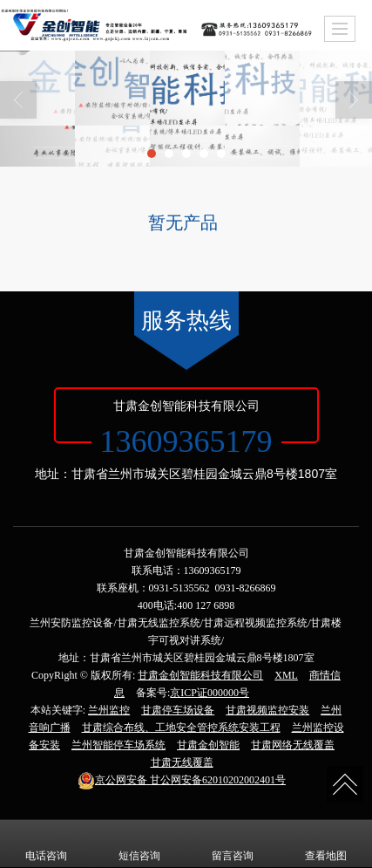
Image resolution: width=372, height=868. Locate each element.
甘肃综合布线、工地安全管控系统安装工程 (181, 728)
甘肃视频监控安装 (267, 710)
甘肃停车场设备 (178, 710)
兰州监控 (109, 710)
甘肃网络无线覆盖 (293, 745)
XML (286, 675)
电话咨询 (46, 844)
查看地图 (326, 844)
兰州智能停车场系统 (118, 745)
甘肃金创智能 (208, 745)
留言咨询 (233, 844)
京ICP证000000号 (210, 693)
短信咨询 (139, 844)
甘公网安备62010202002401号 (182, 780)
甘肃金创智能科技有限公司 (200, 675)
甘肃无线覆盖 (182, 762)
